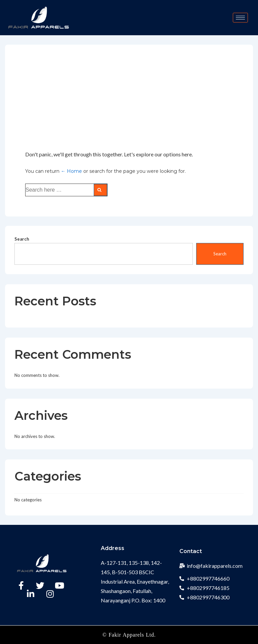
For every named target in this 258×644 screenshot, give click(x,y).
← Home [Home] (71, 171)
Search (22, 239)
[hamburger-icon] (240, 18)
